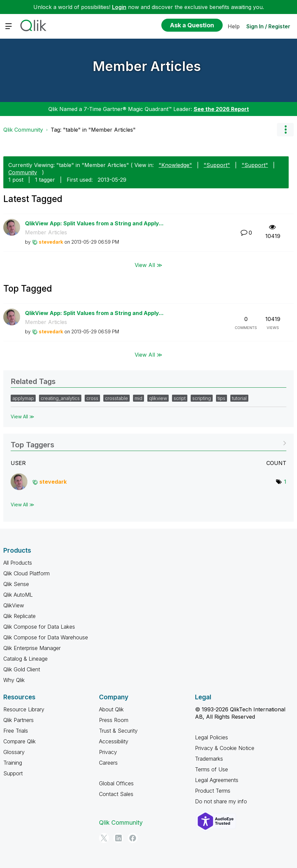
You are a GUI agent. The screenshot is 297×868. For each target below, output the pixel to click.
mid (138, 398)
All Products (18, 563)
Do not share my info (221, 801)
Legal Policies (211, 737)
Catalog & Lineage (25, 659)
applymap (23, 398)
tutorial (239, 398)
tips (221, 398)
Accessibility (114, 741)
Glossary (14, 752)
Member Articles (147, 66)
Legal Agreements (217, 780)
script (180, 398)
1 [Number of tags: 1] (285, 482)
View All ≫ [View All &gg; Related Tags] (22, 416)
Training (13, 763)
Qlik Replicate (19, 616)
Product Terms (213, 791)
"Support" (217, 165)
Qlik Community (23, 130)
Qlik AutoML (18, 595)
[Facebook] (133, 838)
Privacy (108, 752)
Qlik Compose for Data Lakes (39, 627)
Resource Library (24, 709)
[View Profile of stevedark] (51, 242)
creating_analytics (60, 398)
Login (119, 7)
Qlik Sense (16, 584)
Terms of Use (211, 769)
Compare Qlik (19, 741)
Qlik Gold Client (22, 669)
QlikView (14, 605)
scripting (202, 398)
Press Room (114, 720)
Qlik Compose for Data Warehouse (46, 637)
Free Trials (16, 731)
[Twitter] (104, 838)
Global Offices (116, 783)
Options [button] (285, 130)
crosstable (116, 398)
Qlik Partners (18, 720)
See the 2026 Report (221, 109)
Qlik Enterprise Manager (32, 648)
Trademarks (209, 759)
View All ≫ (148, 265)
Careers (108, 763)
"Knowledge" (175, 165)
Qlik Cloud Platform (26, 573)
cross (92, 398)
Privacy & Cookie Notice (225, 748)
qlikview (158, 398)
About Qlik (111, 709)
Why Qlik (14, 680)
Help (234, 26)
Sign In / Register (268, 26)
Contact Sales (116, 794)
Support (13, 773)
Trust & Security (118, 731)
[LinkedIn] (118, 838)
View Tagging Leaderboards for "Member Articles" (148, 442)
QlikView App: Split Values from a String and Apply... (94, 223)
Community (23, 172)
